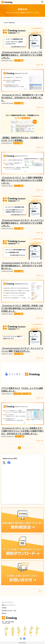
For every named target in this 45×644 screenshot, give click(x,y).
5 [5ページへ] (29, 448)
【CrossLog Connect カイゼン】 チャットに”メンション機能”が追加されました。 (22, 350)
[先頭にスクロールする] (40, 591)
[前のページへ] (11, 448)
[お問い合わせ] (22, 573)
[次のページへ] (34, 448)
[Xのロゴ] (21, 639)
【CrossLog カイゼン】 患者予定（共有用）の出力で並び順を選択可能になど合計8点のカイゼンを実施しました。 (22, 308)
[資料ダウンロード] (22, 547)
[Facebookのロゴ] (24, 639)
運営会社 (4, 613)
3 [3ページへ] (22, 448)
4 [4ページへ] (26, 448)
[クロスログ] (7, 2)
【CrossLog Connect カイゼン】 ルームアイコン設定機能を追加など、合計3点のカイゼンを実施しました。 (22, 223)
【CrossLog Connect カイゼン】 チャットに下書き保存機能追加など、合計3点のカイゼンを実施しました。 (22, 266)
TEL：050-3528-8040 (8, 622)
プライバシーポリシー (8, 602)
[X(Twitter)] (4, 463)
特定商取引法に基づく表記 (9, 611)
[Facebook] (9, 463)
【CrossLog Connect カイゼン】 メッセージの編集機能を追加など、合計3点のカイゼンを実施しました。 (22, 55)
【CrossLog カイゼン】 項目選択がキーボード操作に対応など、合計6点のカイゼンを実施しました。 (22, 98)
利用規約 (4, 608)
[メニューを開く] (42, 2)
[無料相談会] (22, 520)
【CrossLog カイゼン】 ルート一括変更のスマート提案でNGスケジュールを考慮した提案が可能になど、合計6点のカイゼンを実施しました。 (22, 431)
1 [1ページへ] (16, 448)
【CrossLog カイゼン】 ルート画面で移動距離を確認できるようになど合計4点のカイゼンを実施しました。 (22, 180)
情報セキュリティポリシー (9, 605)
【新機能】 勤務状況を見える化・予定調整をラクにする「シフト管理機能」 (22, 139)
